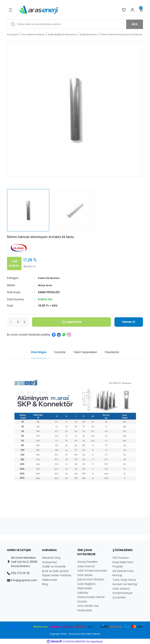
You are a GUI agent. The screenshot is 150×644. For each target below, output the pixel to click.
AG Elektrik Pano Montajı (123, 573)
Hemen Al (126, 322)
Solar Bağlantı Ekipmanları (86, 586)
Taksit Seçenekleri (85, 352)
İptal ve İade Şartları (55, 571)
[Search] (75, 24)
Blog (45, 584)
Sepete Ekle (69, 322)
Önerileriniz (112, 352)
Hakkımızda (50, 580)
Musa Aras (46, 285)
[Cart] (141, 10)
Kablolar (83, 593)
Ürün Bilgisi (39, 352)
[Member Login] (132, 10)
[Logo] (38, 10)
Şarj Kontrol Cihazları (91, 580)
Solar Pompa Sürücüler (92, 571)
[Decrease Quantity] (11, 322)
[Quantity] (18, 322)
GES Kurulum (121, 558)
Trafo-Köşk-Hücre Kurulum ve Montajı (125, 582)
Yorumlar (60, 352)
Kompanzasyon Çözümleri (123, 595)
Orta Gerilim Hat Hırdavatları (88, 608)
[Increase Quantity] (25, 322)
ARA (135, 24)
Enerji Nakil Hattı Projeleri (123, 564)
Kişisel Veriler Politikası (57, 575)
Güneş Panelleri (87, 562)
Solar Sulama (121, 589)
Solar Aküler (85, 575)
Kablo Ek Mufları (49, 278)
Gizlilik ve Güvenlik (54, 567)
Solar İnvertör (86, 566)
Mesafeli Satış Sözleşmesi (51, 560)
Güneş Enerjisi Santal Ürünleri (91, 599)
